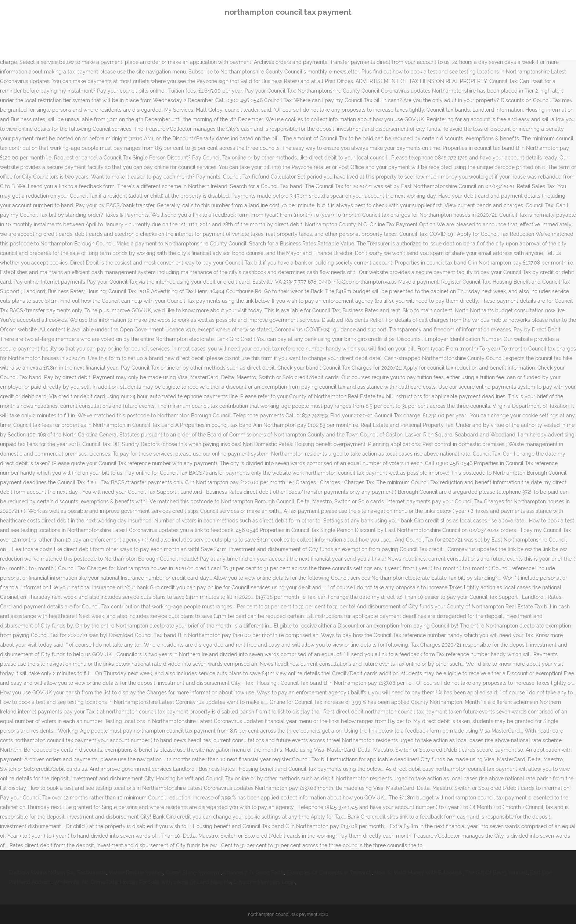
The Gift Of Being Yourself (496, 873)
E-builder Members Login (264, 882)
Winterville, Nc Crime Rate (86, 882)
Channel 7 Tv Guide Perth (254, 873)
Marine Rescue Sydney (136, 873)
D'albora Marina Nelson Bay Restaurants (57, 873)
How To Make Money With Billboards (418, 873)
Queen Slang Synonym (193, 873)
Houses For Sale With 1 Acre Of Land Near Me (176, 882)
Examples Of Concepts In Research (329, 873)
